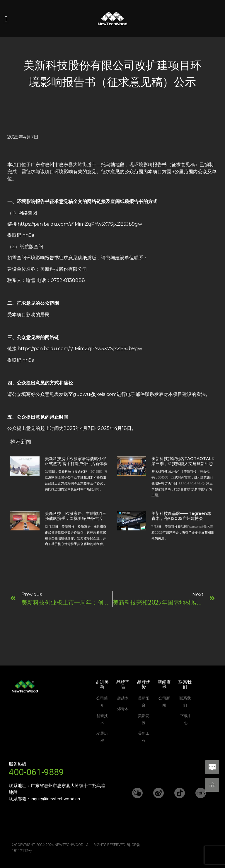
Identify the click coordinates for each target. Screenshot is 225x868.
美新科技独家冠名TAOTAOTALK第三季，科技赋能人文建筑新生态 (183, 461)
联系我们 (185, 684)
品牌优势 (144, 684)
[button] (6, 19)
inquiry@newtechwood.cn (55, 799)
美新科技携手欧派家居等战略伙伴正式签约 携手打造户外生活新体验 (76, 461)
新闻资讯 (164, 684)
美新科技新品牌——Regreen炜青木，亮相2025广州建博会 (181, 516)
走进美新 (102, 684)
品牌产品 (123, 684)
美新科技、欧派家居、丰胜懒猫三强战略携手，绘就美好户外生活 (76, 516)
